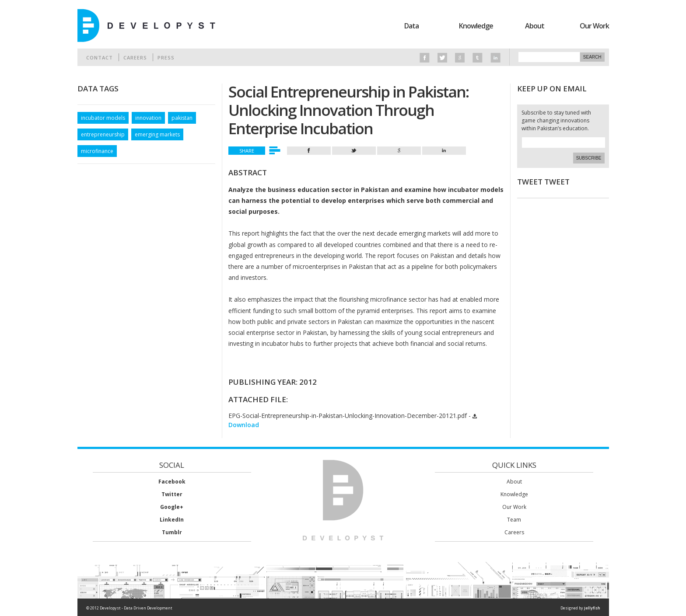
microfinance (97, 151)
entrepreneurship (103, 134)
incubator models (103, 118)
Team (514, 520)
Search (592, 57)
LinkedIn (172, 520)
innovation (148, 118)
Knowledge (476, 26)
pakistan (182, 118)
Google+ (172, 507)
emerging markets (157, 134)
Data (411, 26)
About (535, 26)
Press (166, 57)
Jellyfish (592, 608)
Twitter (172, 494)
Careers (135, 57)
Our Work (594, 26)
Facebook (172, 482)
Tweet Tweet (543, 182)
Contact (100, 57)
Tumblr (172, 532)
